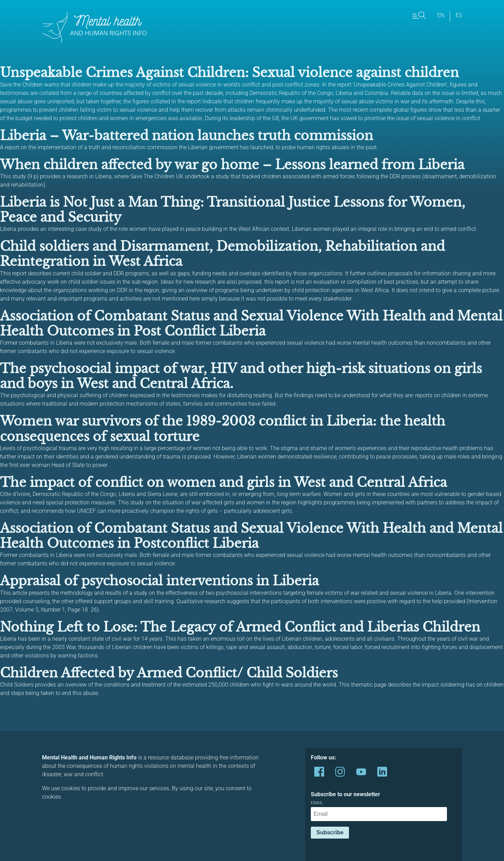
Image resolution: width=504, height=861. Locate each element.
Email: (379, 811)
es (459, 15)
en (441, 15)
